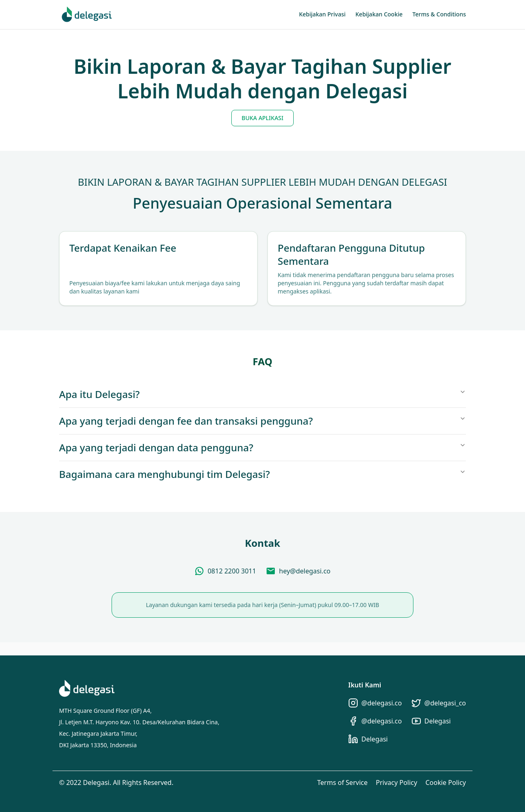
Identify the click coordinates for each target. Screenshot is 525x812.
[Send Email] (298, 571)
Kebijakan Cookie (379, 14)
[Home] (87, 15)
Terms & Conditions (439, 14)
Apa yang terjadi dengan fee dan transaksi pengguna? (262, 421)
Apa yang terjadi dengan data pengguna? (262, 447)
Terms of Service (342, 782)
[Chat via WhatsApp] (225, 571)
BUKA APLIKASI (262, 118)
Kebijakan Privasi (322, 14)
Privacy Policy (396, 782)
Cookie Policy (446, 782)
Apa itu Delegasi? (262, 394)
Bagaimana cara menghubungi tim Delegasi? (262, 474)
